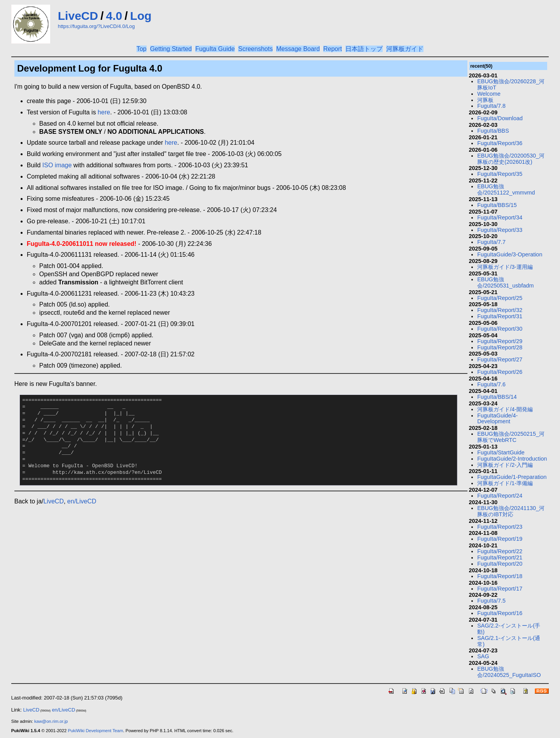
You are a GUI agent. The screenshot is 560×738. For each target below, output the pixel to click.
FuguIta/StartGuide (501, 452)
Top (142, 49)
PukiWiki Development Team (95, 731)
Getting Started (171, 49)
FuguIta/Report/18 (500, 576)
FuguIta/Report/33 (500, 230)
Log (141, 16)
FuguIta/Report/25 (500, 298)
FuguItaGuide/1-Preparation (512, 477)
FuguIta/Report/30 (500, 329)
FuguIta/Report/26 (500, 372)
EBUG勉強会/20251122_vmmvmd (506, 189)
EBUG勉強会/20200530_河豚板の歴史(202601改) (511, 159)
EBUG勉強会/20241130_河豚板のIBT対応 (511, 511)
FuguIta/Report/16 (500, 613)
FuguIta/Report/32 (500, 310)
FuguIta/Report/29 (500, 341)
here (104, 112)
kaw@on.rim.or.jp (51, 721)
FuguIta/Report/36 (500, 143)
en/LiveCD (82, 501)
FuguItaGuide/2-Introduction (512, 459)
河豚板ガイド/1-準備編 (505, 483)
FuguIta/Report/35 (500, 174)
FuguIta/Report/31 (500, 316)
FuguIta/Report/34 (500, 217)
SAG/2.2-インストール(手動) (509, 629)
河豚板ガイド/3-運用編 (505, 267)
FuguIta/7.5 (491, 601)
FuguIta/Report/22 (500, 551)
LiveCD (78, 16)
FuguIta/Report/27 (500, 359)
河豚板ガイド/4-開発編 (505, 409)
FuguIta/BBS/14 (497, 397)
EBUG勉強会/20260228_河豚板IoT (511, 84)
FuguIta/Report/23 (500, 527)
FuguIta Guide (215, 49)
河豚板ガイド (405, 49)
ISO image (57, 165)
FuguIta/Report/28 (500, 347)
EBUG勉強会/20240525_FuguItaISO (509, 672)
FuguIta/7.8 (491, 106)
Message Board (298, 49)
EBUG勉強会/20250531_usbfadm (505, 282)
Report (332, 49)
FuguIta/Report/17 (500, 589)
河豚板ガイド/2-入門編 (505, 465)
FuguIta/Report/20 (500, 564)
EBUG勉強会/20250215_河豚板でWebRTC (511, 437)
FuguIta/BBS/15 (497, 205)
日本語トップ (364, 49)
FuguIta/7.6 (491, 384)
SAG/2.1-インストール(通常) (509, 641)
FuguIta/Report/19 (500, 539)
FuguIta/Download (500, 118)
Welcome (489, 94)
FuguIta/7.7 (491, 242)
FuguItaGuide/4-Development (497, 419)
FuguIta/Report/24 (500, 496)
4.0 (114, 16)
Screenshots (255, 49)
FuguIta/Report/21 (500, 557)
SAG (483, 656)
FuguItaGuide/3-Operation (510, 254)
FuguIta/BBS (493, 131)
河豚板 (485, 100)
